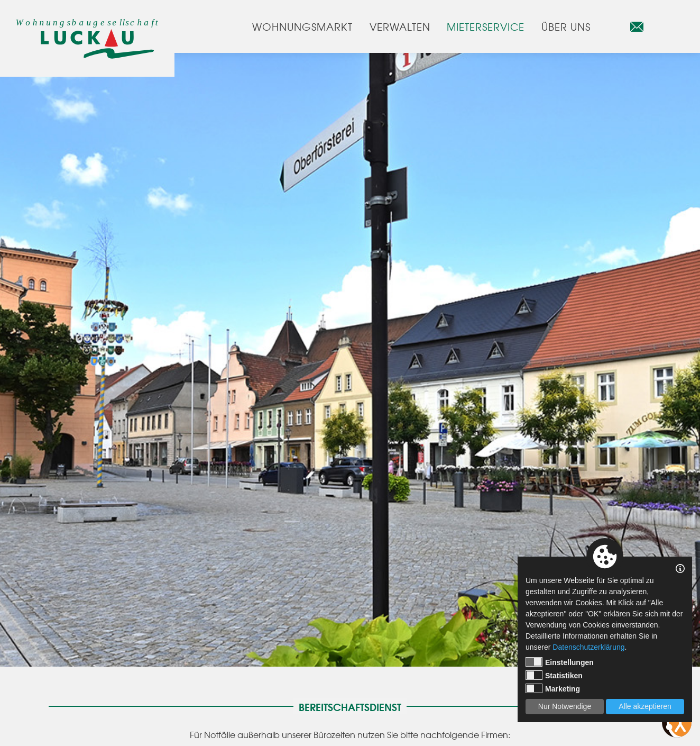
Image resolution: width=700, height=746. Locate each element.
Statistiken (554, 675)
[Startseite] (87, 44)
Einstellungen (560, 662)
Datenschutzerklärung (588, 647)
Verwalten (400, 26)
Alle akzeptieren (645, 706)
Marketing (553, 688)
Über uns (566, 26)
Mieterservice (485, 26)
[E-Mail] (637, 26)
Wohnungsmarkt (302, 26)
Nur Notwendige (565, 706)
